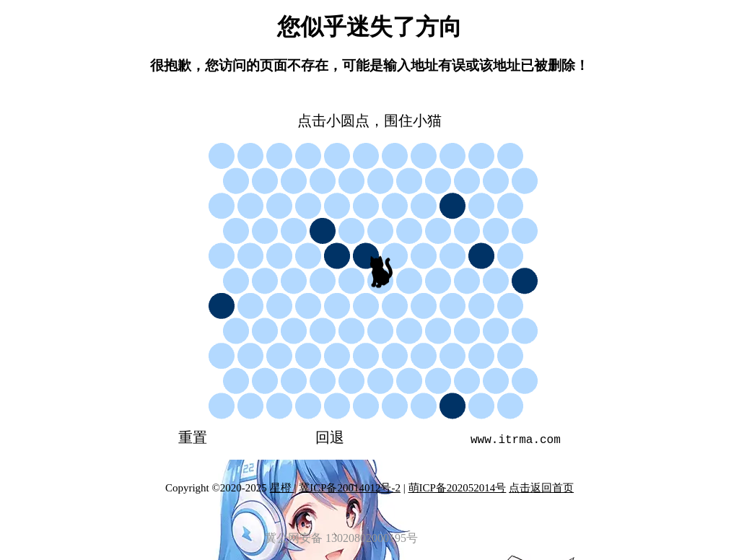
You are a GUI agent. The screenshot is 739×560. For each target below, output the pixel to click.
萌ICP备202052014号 (458, 488)
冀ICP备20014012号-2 (350, 488)
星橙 (282, 488)
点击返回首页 (541, 488)
